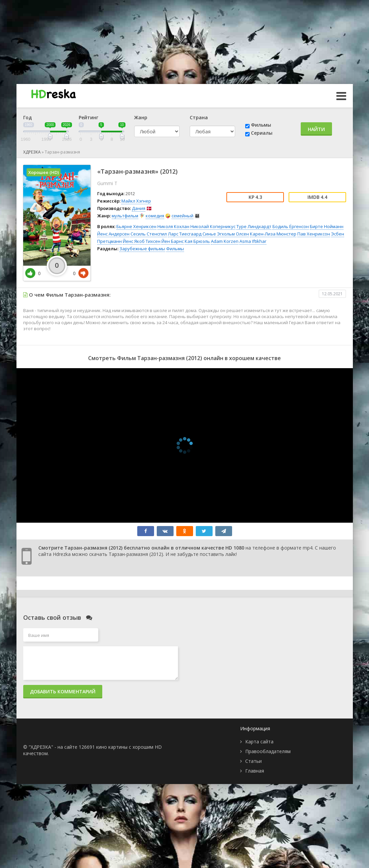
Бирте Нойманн (327, 226)
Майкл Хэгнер (136, 201)
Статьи (253, 761)
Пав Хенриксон (314, 234)
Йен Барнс (173, 241)
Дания (139, 208)
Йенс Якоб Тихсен (142, 241)
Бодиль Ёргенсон (291, 226)
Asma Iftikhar (253, 241)
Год (28, 117)
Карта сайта (259, 742)
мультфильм (125, 216)
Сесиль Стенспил (149, 234)
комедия (155, 216)
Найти (316, 129)
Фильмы (261, 125)
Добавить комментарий (63, 691)
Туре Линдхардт (254, 226)
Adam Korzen (225, 241)
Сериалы (262, 133)
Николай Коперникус (213, 226)
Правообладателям (268, 751)
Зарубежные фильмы (142, 249)
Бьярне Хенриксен (136, 226)
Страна (199, 117)
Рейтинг (88, 117)
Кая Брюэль (197, 241)
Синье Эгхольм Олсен (226, 234)
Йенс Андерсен (113, 234)
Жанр (141, 117)
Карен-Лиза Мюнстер (273, 234)
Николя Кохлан (173, 226)
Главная (255, 771)
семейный (182, 216)
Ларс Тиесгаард (185, 234)
